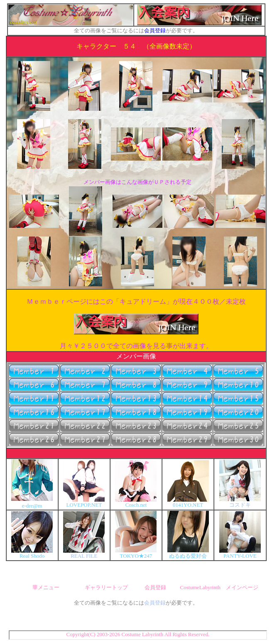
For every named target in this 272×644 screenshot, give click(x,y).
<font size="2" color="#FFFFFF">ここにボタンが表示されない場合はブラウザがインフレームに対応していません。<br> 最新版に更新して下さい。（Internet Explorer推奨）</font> (136, 405)
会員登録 (155, 30)
